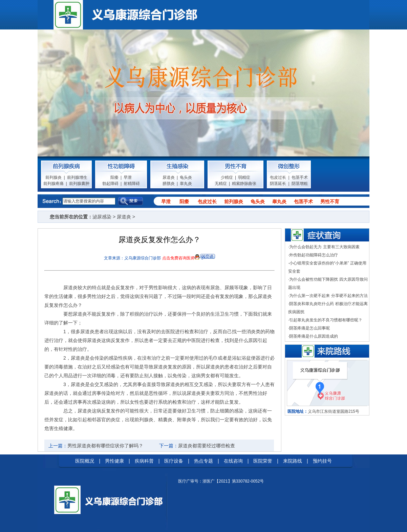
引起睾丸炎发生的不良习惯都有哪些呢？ (326, 320)
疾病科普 (144, 461)
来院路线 (293, 461)
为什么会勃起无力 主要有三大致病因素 (324, 247)
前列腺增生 (77, 177)
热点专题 (203, 461)
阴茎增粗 (300, 184)
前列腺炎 (53, 177)
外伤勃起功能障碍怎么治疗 (314, 255)
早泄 (128, 177)
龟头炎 (186, 177)
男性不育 (330, 201)
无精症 (221, 184)
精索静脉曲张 (244, 184)
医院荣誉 (263, 461)
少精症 (227, 177)
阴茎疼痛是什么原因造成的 (314, 336)
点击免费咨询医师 (178, 258)
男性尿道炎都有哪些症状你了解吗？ (105, 446)
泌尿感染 (102, 217)
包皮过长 (278, 177)
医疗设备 (174, 461)
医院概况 (85, 461)
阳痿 (114, 177)
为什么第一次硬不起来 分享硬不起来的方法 (328, 296)
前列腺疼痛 (53, 184)
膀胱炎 (169, 184)
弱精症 (244, 177)
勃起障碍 (110, 184)
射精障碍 (132, 184)
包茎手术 (300, 177)
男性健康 (114, 461)
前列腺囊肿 (79, 184)
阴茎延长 (278, 184)
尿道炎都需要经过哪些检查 (207, 446)
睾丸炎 (186, 184)
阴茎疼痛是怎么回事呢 (309, 328)
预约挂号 (322, 461)
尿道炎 (169, 177)
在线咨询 (233, 461)
